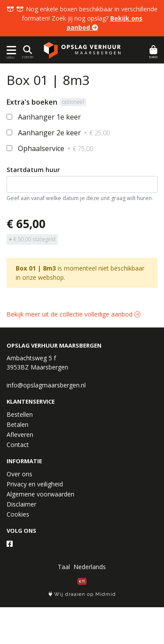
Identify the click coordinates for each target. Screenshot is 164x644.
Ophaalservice (56, 148)
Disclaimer (21, 504)
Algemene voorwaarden (40, 494)
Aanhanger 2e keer (64, 133)
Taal (64, 567)
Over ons (19, 474)
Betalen (17, 424)
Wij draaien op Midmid (82, 594)
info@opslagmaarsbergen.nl (46, 385)
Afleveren (20, 435)
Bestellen (20, 414)
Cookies (18, 514)
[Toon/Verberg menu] (10, 50)
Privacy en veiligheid (35, 484)
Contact (18, 445)
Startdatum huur (33, 170)
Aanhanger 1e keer (49, 117)
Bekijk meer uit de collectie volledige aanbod (73, 314)
